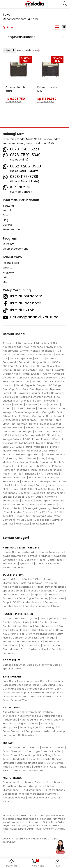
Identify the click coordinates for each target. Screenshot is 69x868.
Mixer (40, 587)
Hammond (45, 420)
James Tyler (25, 431)
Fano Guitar (50, 401)
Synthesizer (26, 564)
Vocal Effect (10, 794)
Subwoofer (51, 602)
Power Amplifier (55, 587)
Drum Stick (31, 638)
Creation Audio (12, 374)
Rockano (53, 478)
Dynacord (42, 389)
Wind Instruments (13, 567)
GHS (59, 412)
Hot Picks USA (19, 424)
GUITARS (8, 743)
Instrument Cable (24, 665)
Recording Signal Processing (37, 727)
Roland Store (11, 263)
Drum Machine (51, 645)
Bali (5, 277)
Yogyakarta (10, 272)
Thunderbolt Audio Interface (20, 716)
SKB (30, 489)
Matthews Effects (37, 451)
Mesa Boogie (24, 454)
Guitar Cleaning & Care (33, 751)
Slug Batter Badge (46, 489)
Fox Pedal (19, 408)
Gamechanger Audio (27, 412)
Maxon (53, 451)
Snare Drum (52, 642)
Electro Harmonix (52, 393)
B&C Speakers (24, 358)
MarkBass (19, 451)
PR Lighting (30, 474)
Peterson (58, 466)
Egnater (35, 393)
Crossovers (57, 598)
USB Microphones (54, 790)
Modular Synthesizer (48, 564)
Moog (42, 458)
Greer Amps (29, 420)
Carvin (41, 366)
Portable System (13, 606)
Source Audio (55, 493)
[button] (34, 37)
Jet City (56, 431)
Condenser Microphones (18, 782)
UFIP (29, 516)
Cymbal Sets (22, 622)
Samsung (41, 485)
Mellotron (8, 454)
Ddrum (36, 381)
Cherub (7, 370)
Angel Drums (10, 351)
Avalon (60, 355)
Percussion (9, 653)
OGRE (17, 466)
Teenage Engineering (38, 508)
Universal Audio (43, 516)
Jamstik (39, 431)
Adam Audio (43, 343)
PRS (41, 474)
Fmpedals (32, 405)
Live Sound (50, 583)
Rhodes (7, 478)
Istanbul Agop (45, 428)
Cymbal (33, 618)
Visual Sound (25, 520)
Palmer (46, 466)
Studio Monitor (31, 735)
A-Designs (9, 343)
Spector (8, 497)
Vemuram (9, 520)
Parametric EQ (11, 735)
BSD (5, 282)
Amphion (51, 347)
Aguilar (7, 347)
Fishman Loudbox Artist (17, 89)
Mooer (32, 458)
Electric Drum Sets (53, 649)
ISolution (18, 428)
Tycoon (20, 516)
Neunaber (46, 462)
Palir (37, 466)
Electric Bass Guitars (43, 696)
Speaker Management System (43, 606)
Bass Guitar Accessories (17, 681)
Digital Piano (55, 560)
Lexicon (41, 443)
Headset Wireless (38, 798)
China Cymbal (48, 618)
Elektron (26, 397)
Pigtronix (22, 470)
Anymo (24, 351)
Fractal (31, 408)
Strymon (50, 497)
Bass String (48, 685)
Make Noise (41, 447)
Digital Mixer (28, 587)
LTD (12, 447)
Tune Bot (8, 516)
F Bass (37, 401)
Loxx (5, 447)
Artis (6, 215)
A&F (20, 343)
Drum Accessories (46, 626)
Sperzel (19, 497)
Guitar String (44, 755)
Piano (42, 560)
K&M (39, 435)
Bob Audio (25, 362)
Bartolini (51, 358)
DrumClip (8, 389)
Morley (7, 462)
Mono (23, 458)
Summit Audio (11, 501)
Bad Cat (39, 358)
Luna (29, 447)
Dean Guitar (49, 381)
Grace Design (54, 416)
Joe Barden (27, 435)
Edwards (23, 393)
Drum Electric (11, 645)
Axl (11, 358)
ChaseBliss (53, 366)
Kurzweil (46, 439)
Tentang (8, 206)
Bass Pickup (32, 685)
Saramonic (56, 485)
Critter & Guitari (32, 374)
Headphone (10, 720)
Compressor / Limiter (38, 731)
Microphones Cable (48, 665)
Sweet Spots (43, 501)
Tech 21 (18, 508)
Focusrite (54, 405)
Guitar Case (10, 751)
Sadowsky (27, 485)
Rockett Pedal (11, 481)
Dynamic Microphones (48, 782)
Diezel (19, 385)
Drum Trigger (48, 638)
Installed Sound (12, 579)
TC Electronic (34, 504)
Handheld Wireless (14, 798)
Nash (35, 462)
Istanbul (30, 428)
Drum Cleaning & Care (25, 630)
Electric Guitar (31, 747)
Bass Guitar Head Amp (42, 693)
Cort (49, 370)
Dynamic (55, 389)
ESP (16, 401)
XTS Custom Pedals (43, 524)
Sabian (15, 485)
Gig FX (17, 416)
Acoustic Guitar (12, 747)
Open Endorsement (15, 249)
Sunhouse (28, 501)
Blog (5, 220)
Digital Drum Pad (30, 645)
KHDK (47, 435)
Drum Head (47, 630)
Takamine (9, 504)
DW (32, 389)
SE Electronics (11, 489)
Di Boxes (61, 591)
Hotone (34, 424)
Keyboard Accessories (50, 552)
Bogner (38, 362)
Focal (43, 405)
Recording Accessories (24, 724)
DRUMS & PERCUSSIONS (18, 614)
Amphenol (37, 347)
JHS (5, 435)
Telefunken (59, 508)
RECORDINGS (11, 708)
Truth (60, 512)
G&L (53, 408)
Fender (7, 405)
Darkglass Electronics (44, 378)
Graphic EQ (9, 602)
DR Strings (55, 385)
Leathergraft (27, 443)
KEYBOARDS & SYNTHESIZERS (21, 548)
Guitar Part (55, 751)
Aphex (35, 351)
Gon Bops (38, 416)
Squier (30, 497)
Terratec (28, 512)
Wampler (57, 520)
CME (41, 370)
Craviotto (59, 370)
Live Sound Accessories (40, 591)
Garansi (8, 225)
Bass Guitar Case (13, 685)
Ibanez (7, 428)
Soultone (24, 493)
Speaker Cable (12, 669)
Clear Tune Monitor (25, 370)
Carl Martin (16, 366)
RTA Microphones (31, 790)
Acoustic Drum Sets (14, 618)
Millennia (49, 454)
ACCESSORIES (11, 660)
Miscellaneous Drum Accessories (23, 642)
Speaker (37, 602)
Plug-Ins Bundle (29, 720)
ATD (57, 351)
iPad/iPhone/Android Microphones (24, 786)
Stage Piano (10, 564)
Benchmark (10, 362)
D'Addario (9, 378)
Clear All (9, 51)
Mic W (38, 454)
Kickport (57, 435)
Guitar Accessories (53, 747)
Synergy (58, 501)
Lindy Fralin (54, 443)
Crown (47, 374)
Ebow (6, 393)
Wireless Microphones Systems (38, 794)
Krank (36, 439)
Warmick (8, 524)
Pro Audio (24, 602)
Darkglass (23, 378)
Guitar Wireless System (29, 771)
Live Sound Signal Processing (31, 598)
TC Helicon (50, 504)
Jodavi (13, 435)
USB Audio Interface (50, 716)
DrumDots (22, 389)
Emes (49, 397)
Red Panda (52, 474)
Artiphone (47, 351)
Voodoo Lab (42, 520)
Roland (26, 481)
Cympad (59, 374)
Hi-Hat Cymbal (40, 622)
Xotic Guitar (22, 524)
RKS (31, 478)
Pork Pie (17, 474)
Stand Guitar (19, 759)
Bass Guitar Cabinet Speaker (36, 689)
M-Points (8, 244)
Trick (38, 512)
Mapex (7, 451)
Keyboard (28, 552)
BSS (5, 366)
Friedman (43, 408)
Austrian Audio (45, 355)
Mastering (59, 731)
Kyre (56, 439)
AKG (26, 347)
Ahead (17, 347)
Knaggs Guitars (12, 439)
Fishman (18, 405)
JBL (48, 431)
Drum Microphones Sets (40, 634)
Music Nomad (21, 462)
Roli (55, 481)
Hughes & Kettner (51, 424)
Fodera (7, 408)
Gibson (7, 416)
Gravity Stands (11, 420)
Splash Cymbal (23, 626)
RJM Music (20, 478)
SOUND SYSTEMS (13, 575)
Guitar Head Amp (21, 767)
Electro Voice (11, 397)
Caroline (30, 366)
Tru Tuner (49, 512)
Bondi (48, 362)
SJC (24, 489)
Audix (30, 355)
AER (55, 343)
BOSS (57, 362)
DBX (27, 381)
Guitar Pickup (11, 755)
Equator (7, 401)
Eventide (26, 401)
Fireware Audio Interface (38, 712)
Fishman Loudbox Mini (48, 89)
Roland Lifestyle (41, 481)
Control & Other (33, 579)
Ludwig (20, 447)
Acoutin (29, 343)
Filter (8, 27)
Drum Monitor (11, 649)
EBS (14, 393)
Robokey (40, 478)
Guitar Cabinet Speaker (30, 763)
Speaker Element (13, 591)
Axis (5, 358)
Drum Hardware (31, 649)
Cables (7, 665)
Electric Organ (11, 552)
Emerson (38, 397)
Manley (55, 447)
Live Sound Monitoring (17, 594)
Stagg (39, 497)
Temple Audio (13, 512)
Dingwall (42, 385)
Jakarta (8, 268)
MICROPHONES (12, 778)
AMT (61, 347)
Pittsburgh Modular (41, 470)
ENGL (57, 397)
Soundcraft (38, 493)
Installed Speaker (31, 583)
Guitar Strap (28, 755)
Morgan (52, 458)
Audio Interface (12, 712)
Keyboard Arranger (40, 556)
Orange (27, 466)
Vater (57, 516)
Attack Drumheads (14, 355)
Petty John (9, 470)
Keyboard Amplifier (14, 556)
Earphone (38, 594)
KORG (27, 439)
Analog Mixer (10, 587)
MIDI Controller (28, 560)
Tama (20, 504)
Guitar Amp (35, 759)
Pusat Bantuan (12, 229)
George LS (48, 412)
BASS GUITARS (12, 677)
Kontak (7, 210)
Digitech (30, 385)
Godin (26, 416)
